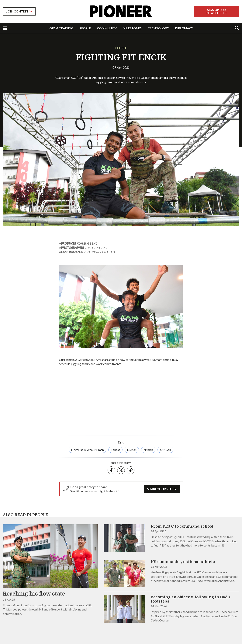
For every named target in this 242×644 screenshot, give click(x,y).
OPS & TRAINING (61, 28)
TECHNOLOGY (158, 28)
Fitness (115, 450)
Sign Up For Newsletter (216, 11)
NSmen (148, 450)
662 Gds (165, 450)
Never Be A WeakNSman (87, 450)
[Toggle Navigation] (5, 28)
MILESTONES (132, 28)
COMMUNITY (107, 28)
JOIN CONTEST (17, 11)
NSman (132, 450)
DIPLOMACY (184, 28)
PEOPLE (85, 28)
